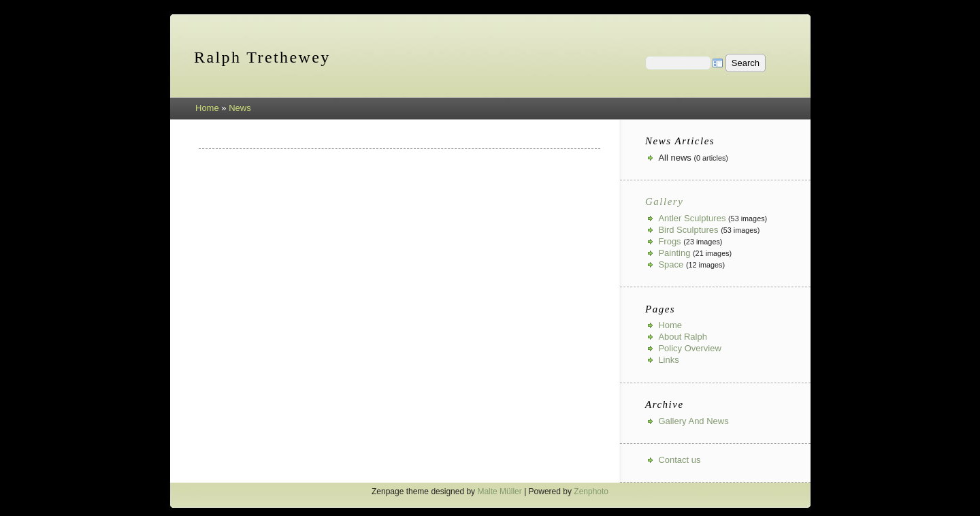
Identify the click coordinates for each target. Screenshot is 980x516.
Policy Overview (689, 348)
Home (207, 108)
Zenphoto (591, 491)
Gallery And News (693, 421)
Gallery (664, 201)
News (240, 108)
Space (671, 264)
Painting (674, 253)
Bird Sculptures (688, 230)
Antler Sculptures (692, 218)
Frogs (669, 241)
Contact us (679, 460)
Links (668, 360)
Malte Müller (499, 491)
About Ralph (683, 337)
